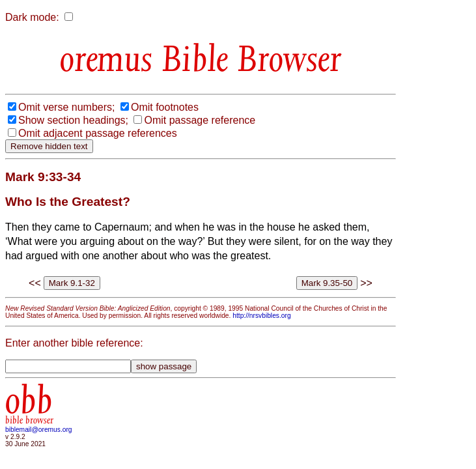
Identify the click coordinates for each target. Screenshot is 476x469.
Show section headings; (73, 120)
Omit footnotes (165, 107)
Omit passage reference (200, 120)
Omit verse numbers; (66, 107)
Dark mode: (32, 17)
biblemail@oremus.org (39, 430)
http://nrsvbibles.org (261, 316)
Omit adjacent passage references (98, 133)
